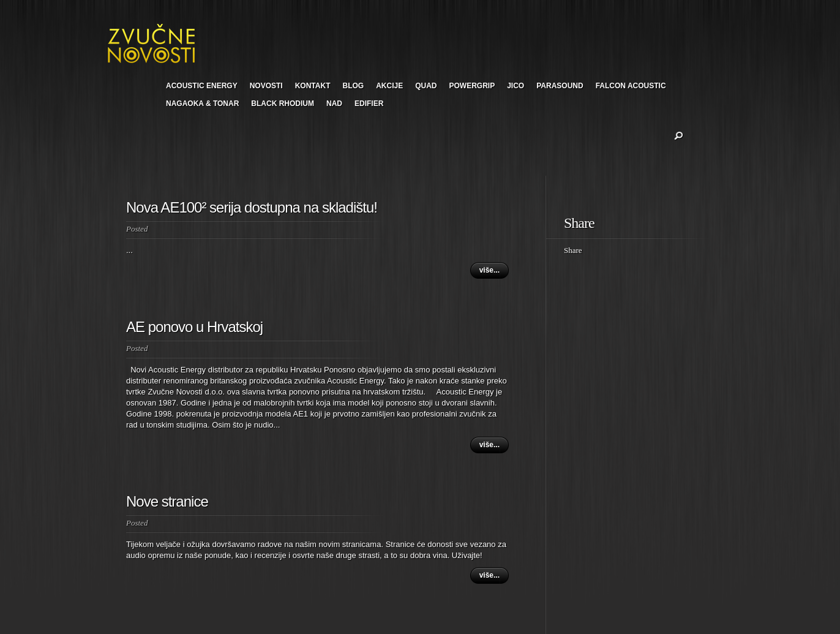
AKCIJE (389, 86)
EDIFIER (369, 104)
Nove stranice (167, 501)
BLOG (353, 86)
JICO (516, 86)
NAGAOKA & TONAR (202, 104)
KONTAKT (313, 86)
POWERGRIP (472, 86)
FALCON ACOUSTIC (631, 86)
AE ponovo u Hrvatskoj (194, 327)
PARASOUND (560, 86)
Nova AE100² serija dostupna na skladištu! (252, 207)
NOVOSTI (266, 86)
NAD (334, 104)
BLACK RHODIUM (283, 104)
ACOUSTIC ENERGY (202, 86)
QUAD (426, 86)
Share (573, 250)
